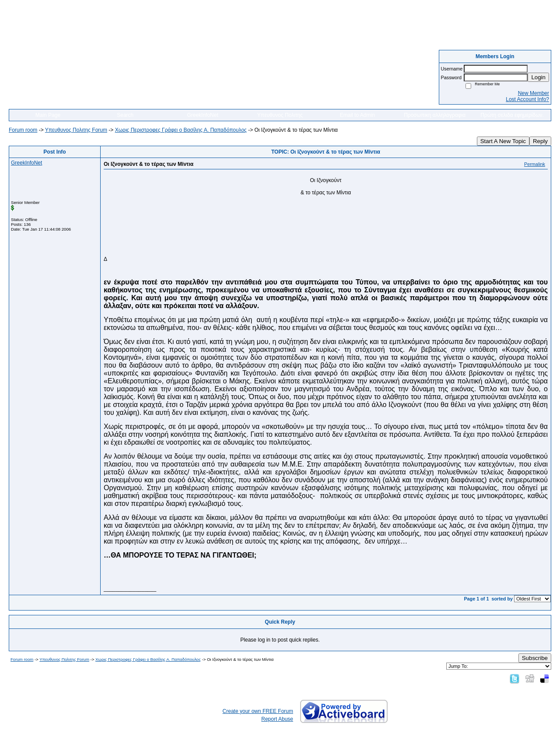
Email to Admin (357, 115)
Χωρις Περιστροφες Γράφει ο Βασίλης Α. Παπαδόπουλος (181, 130)
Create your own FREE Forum (258, 711)
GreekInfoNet (202, 115)
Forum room (23, 130)
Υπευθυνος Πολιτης (280, 115)
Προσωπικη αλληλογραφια (435, 115)
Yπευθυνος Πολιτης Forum (76, 130)
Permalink (535, 164)
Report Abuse (277, 719)
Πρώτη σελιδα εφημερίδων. (512, 115)
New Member (534, 93)
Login (538, 77)
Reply (540, 141)
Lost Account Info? (527, 99)
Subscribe (535, 658)
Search (125, 115)
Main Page (48, 115)
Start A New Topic (503, 141)
